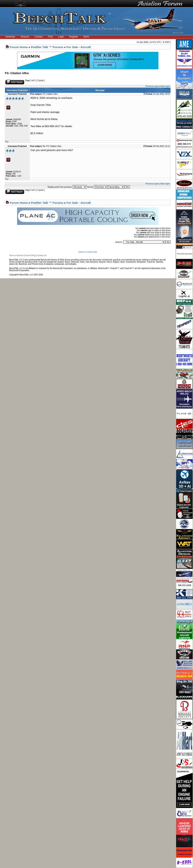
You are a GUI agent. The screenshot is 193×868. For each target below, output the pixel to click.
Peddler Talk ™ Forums (47, 47)
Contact (39, 37)
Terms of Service (16, 255)
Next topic (165, 86)
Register (74, 37)
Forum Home (19, 47)
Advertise (10, 37)
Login (61, 37)
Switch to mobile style (88, 252)
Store (86, 37)
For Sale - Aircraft (79, 47)
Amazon (25, 37)
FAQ (50, 37)
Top (7, 142)
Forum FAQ (30, 255)
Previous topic (152, 86)
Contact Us (42, 255)
